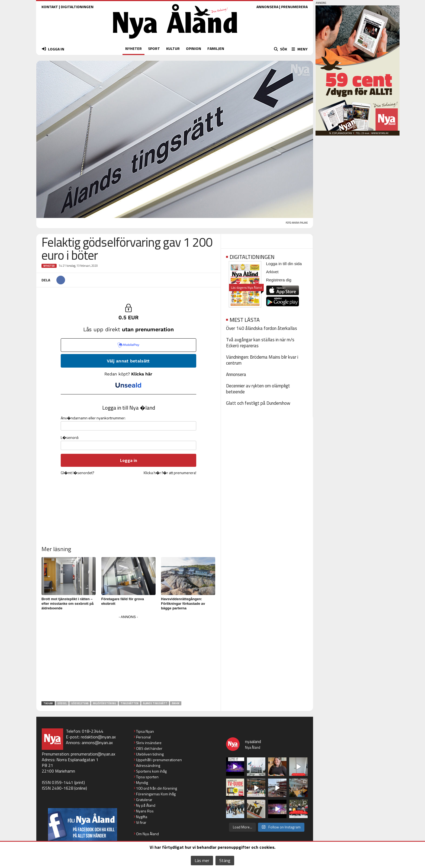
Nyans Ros (145, 811)
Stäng (225, 860)
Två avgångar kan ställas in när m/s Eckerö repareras (260, 343)
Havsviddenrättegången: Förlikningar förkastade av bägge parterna (183, 604)
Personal (143, 737)
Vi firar (141, 822)
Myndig (142, 782)
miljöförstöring (104, 703)
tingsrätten (130, 703)
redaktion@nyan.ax (98, 737)
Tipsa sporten (147, 777)
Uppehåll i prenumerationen (159, 760)
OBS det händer (149, 748)
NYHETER (133, 48)
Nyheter (49, 266)
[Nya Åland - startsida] (175, 40)
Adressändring (148, 765)
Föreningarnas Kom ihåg (156, 794)
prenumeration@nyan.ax (93, 754)
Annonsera (236, 374)
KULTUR (173, 48)
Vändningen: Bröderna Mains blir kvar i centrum (262, 360)
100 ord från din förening (157, 788)
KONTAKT (50, 7)
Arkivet (272, 272)
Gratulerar (144, 800)
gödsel (62, 703)
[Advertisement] (128, 658)
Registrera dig (279, 280)
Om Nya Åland (147, 834)
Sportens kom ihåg (151, 771)
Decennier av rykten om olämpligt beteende (258, 389)
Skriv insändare (149, 743)
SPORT (154, 48)
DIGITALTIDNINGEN (77, 7)
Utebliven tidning (150, 754)
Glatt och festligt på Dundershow (258, 403)
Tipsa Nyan (145, 731)
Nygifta (142, 817)
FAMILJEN (216, 48)
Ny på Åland (146, 805)
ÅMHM (176, 703)
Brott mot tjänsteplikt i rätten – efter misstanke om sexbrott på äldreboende (67, 604)
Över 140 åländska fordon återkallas (262, 328)
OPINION (194, 48)
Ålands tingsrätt (155, 703)
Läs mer (202, 860)
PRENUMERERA (294, 7)
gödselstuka (80, 703)
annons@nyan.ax (97, 742)
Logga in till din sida (284, 264)
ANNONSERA (267, 7)
